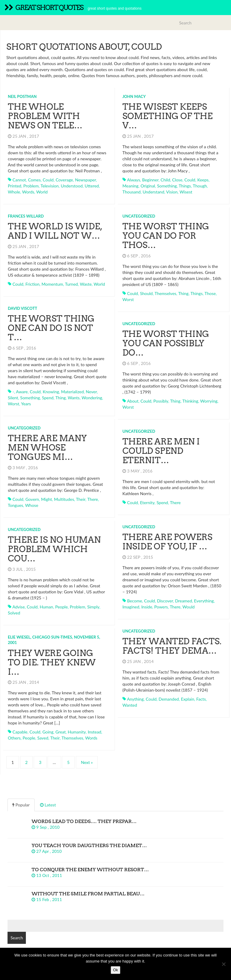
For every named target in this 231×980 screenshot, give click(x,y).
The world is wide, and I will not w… (55, 231)
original (148, 186)
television (50, 186)
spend (48, 398)
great (60, 732)
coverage (64, 180)
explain (187, 699)
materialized (72, 392)
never (91, 392)
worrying (209, 401)
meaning (130, 186)
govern (32, 499)
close (177, 180)
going (48, 732)
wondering (92, 398)
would (189, 607)
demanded (169, 699)
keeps (203, 180)
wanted (130, 705)
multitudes (64, 499)
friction (32, 284)
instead (95, 732)
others (14, 738)
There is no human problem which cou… (54, 549)
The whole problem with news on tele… (45, 116)
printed (15, 186)
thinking (190, 401)
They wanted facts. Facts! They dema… (172, 646)
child (165, 180)
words (28, 192)
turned (71, 284)
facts (201, 699)
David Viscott (23, 308)
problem (31, 186)
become (135, 601)
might (46, 499)
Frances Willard (26, 216)
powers (161, 607)
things (185, 186)
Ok (116, 970)
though (200, 186)
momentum (52, 284)
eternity (147, 503)
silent (13, 398)
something (167, 186)
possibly (161, 401)
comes (34, 180)
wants (74, 398)
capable (20, 732)
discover (165, 601)
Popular (21, 805)
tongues (15, 505)
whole (14, 192)
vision (172, 192)
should (146, 293)
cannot (19, 180)
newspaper (86, 180)
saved (43, 738)
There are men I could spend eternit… (161, 451)
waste (86, 284)
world (42, 192)
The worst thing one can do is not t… (51, 328)
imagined (131, 607)
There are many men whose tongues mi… (47, 448)
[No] (223, 964)
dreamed (183, 601)
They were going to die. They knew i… (52, 662)
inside (147, 607)
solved (14, 613)
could (48, 180)
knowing (51, 392)
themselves (165, 293)
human (46, 607)
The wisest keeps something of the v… (168, 116)
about (133, 401)
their (81, 499)
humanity (77, 732)
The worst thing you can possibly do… (166, 343)
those (210, 293)
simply (93, 607)
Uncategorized (139, 216)
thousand (131, 192)
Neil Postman (22, 96)
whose (32, 505)
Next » (87, 762)
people (61, 607)
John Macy (134, 96)
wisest (186, 192)
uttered (92, 186)
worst (128, 299)
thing (183, 293)
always (134, 180)
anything (135, 699)
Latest (48, 805)
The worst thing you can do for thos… (166, 236)
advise (18, 607)
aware (22, 392)
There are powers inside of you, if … (167, 542)
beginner (151, 180)
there (93, 499)
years (26, 404)
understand (153, 192)
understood (72, 186)
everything (204, 601)
